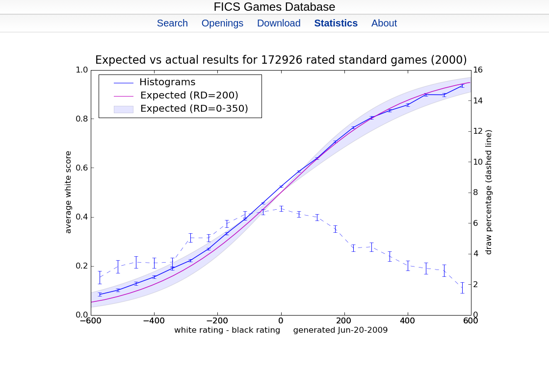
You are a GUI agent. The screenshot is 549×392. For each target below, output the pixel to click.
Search (172, 23)
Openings (223, 23)
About (384, 23)
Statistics (336, 23)
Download (279, 23)
